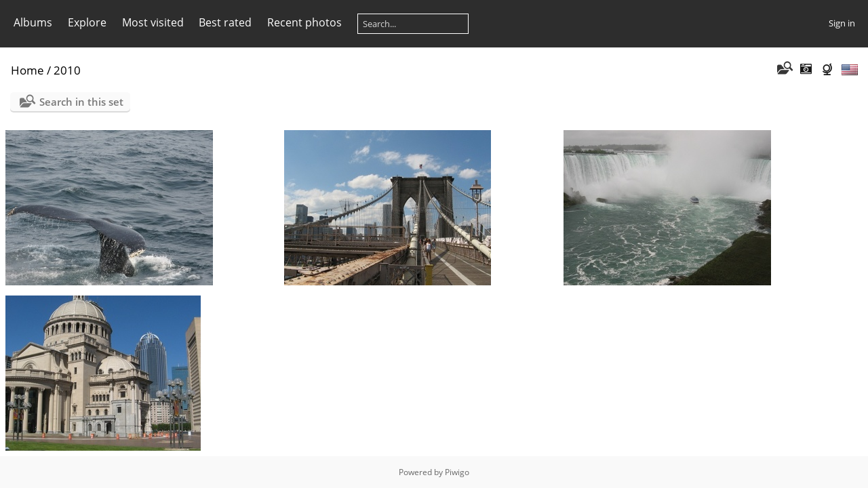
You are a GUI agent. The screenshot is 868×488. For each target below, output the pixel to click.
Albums (33, 22)
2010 (67, 70)
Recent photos (304, 22)
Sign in (842, 23)
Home (27, 70)
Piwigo (457, 472)
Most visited (153, 22)
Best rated (225, 22)
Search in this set (81, 102)
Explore (87, 22)
